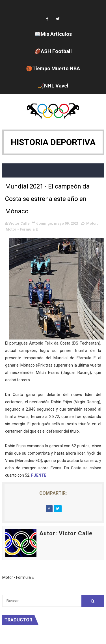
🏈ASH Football (53, 51)
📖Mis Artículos (53, 34)
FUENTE (39, 475)
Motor (92, 223)
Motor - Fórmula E (22, 229)
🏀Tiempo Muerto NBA (53, 68)
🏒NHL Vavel (53, 86)
